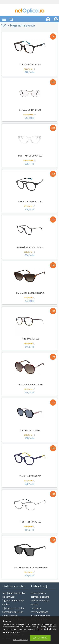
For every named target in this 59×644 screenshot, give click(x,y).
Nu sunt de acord (20, 640)
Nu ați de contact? (14, 595)
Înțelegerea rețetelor (13, 608)
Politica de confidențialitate (39, 610)
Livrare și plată (38, 593)
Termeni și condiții (40, 597)
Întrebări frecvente (40, 616)
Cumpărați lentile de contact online (13, 614)
